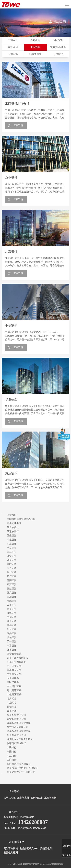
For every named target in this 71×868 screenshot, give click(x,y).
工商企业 (13, 40)
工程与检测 (50, 798)
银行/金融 (35, 47)
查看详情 (18, 125)
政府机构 (35, 40)
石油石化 (13, 54)
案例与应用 (37, 798)
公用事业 (58, 54)
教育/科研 (13, 47)
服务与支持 (23, 798)
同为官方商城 (11, 849)
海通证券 (11, 473)
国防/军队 (58, 40)
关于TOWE (10, 798)
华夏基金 (11, 399)
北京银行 (11, 252)
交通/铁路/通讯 (58, 47)
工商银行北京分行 (17, 104)
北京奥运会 (35, 54)
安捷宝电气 (46, 849)
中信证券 (11, 326)
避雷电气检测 (11, 853)
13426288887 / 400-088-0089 (32, 828)
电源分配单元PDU (29, 849)
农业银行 (11, 178)
